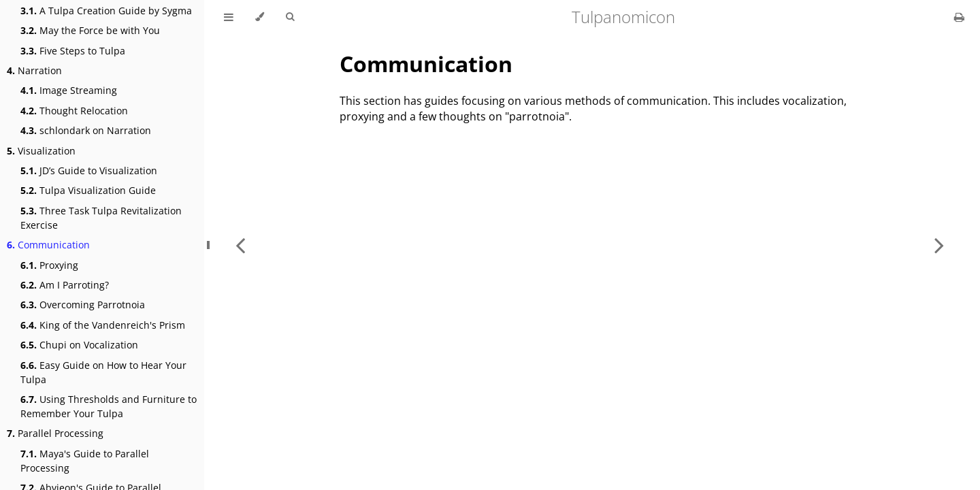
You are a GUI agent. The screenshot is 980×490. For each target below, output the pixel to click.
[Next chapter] (939, 245)
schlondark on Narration (86, 130)
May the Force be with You (90, 30)
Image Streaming (69, 90)
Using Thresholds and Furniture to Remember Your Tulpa (109, 406)
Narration (34, 70)
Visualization (41, 151)
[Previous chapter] (240, 245)
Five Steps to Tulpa (73, 51)
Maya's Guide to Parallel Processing (85, 461)
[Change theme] (260, 17)
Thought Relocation (74, 111)
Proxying (49, 265)
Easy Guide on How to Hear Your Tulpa (103, 372)
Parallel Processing (55, 433)
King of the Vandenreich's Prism (103, 325)
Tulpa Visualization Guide (88, 190)
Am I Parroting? (65, 285)
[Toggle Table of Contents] (229, 17)
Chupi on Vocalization (79, 345)
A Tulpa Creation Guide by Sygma (106, 11)
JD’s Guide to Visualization (89, 170)
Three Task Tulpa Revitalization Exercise (101, 218)
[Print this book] (959, 17)
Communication (48, 245)
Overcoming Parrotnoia (83, 305)
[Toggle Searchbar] (290, 17)
